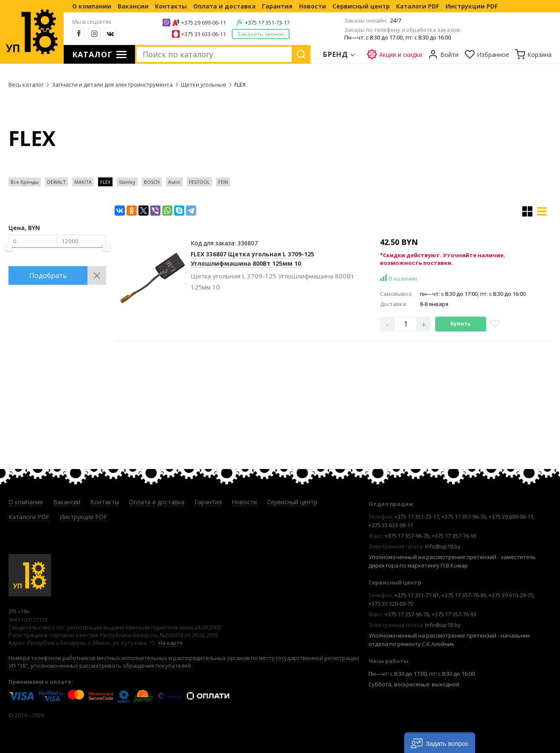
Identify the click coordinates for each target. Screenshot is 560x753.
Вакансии (133, 6)
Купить (461, 324)
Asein (174, 182)
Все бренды (25, 182)
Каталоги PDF (418, 6)
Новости (312, 6)
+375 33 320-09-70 (391, 604)
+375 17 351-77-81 (417, 595)
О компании (92, 6)
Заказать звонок (261, 34)
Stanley (127, 182)
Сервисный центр (361, 6)
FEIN (223, 182)
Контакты (171, 6)
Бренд (336, 54)
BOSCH (152, 182)
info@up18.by (443, 546)
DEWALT (56, 182)
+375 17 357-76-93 (454, 536)
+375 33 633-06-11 (204, 34)
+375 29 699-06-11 (204, 22)
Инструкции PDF (471, 6)
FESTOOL (199, 182)
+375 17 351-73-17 (267, 22)
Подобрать (48, 275)
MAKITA (83, 182)
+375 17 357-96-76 (464, 517)
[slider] (8, 247)
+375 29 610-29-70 (511, 595)
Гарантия (277, 6)
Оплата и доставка (224, 6)
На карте (171, 643)
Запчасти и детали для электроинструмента (112, 84)
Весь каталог (26, 84)
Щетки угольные (204, 84)
